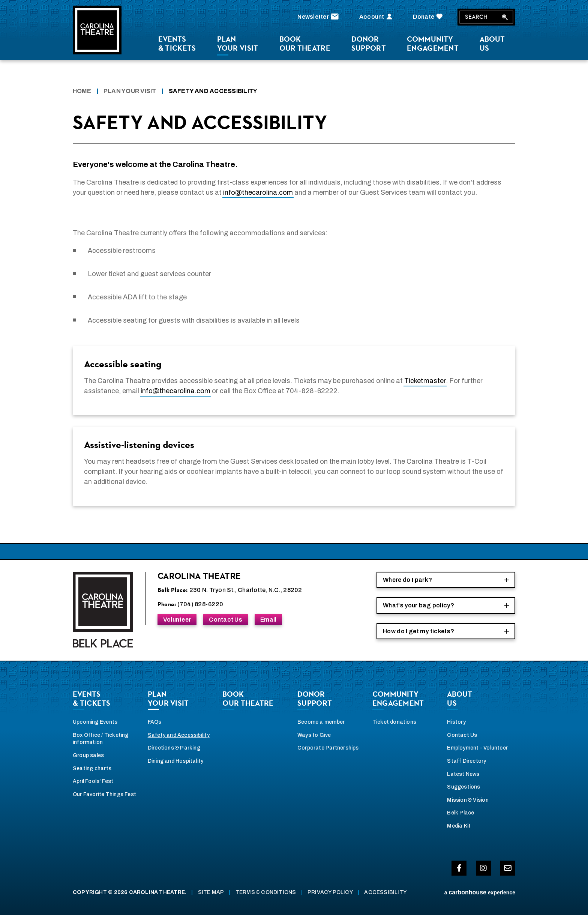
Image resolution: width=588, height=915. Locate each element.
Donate (429, 17)
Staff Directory (466, 761)
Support (369, 44)
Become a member (321, 722)
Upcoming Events (95, 722)
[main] (294, 316)
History (456, 722)
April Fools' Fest (93, 781)
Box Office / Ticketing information (101, 739)
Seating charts (92, 769)
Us (492, 44)
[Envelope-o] (508, 868)
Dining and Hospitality (176, 761)
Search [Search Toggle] (486, 17)
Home (82, 91)
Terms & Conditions (266, 892)
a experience (480, 892)
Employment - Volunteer (477, 748)
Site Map (211, 892)
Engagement (433, 44)
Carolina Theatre (97, 30)
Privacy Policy (330, 892)
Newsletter (319, 17)
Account (377, 17)
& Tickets (177, 44)
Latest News (463, 774)
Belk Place (460, 813)
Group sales (88, 755)
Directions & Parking (174, 748)
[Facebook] (459, 868)
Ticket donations (394, 722)
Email (268, 620)
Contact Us (225, 620)
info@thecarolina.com (258, 192)
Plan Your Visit (130, 91)
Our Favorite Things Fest (104, 794)
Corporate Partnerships (328, 748)
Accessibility (385, 892)
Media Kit (459, 826)
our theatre (305, 44)
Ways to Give (314, 735)
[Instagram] (483, 868)
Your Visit (238, 44)
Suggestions (463, 787)
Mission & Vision (468, 800)
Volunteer (177, 620)
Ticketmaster (425, 381)
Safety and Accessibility (179, 735)
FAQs (155, 722)
